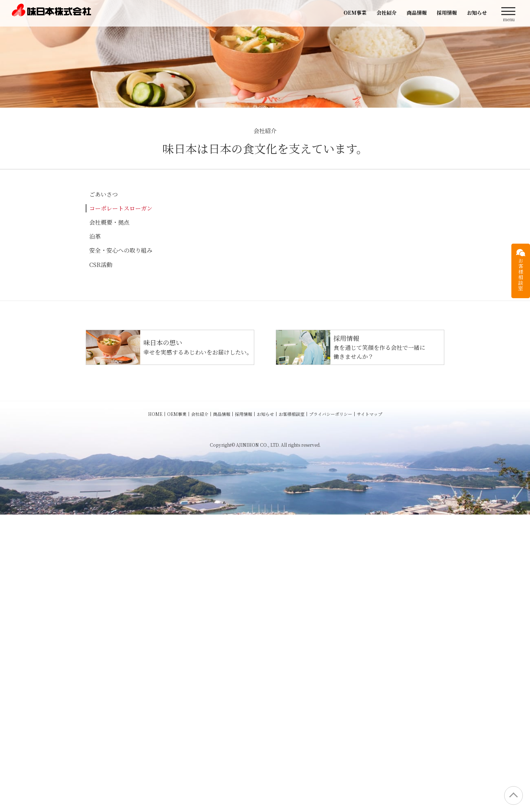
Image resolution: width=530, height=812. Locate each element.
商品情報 (417, 13)
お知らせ (477, 13)
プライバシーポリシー (331, 711)
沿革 (95, 236)
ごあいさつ (104, 194)
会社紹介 (387, 13)
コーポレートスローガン (121, 208)
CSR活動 (101, 265)
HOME (155, 711)
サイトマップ (370, 711)
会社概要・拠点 (109, 222)
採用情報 (447, 13)
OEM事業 (355, 13)
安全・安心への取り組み (121, 250)
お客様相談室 (292, 711)
